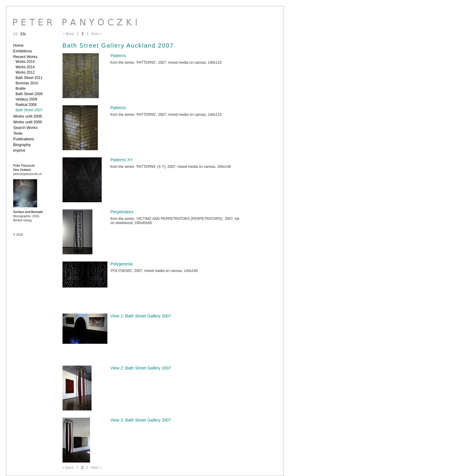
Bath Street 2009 (29, 94)
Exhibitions (23, 51)
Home (18, 45)
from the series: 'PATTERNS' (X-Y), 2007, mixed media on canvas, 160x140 (171, 167)
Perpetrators (122, 212)
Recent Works (25, 57)
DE (16, 34)
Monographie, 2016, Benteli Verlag (28, 216)
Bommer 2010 (27, 83)
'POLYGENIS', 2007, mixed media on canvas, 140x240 (154, 271)
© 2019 (18, 235)
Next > (96, 468)
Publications (24, 139)
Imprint (19, 150)
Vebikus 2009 (26, 99)
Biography (22, 145)
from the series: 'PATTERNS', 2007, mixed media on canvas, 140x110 (166, 63)
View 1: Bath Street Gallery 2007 (141, 316)
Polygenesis (122, 264)
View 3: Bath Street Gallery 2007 (141, 420)
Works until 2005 (28, 116)
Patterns (118, 56)
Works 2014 (25, 62)
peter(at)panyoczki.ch (28, 174)
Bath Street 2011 (29, 78)
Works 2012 (25, 72)
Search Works (25, 128)
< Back (68, 468)
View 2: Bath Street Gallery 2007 (141, 368)
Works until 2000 (28, 122)
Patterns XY (122, 160)
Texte (18, 133)
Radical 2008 (26, 105)
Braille (20, 89)
